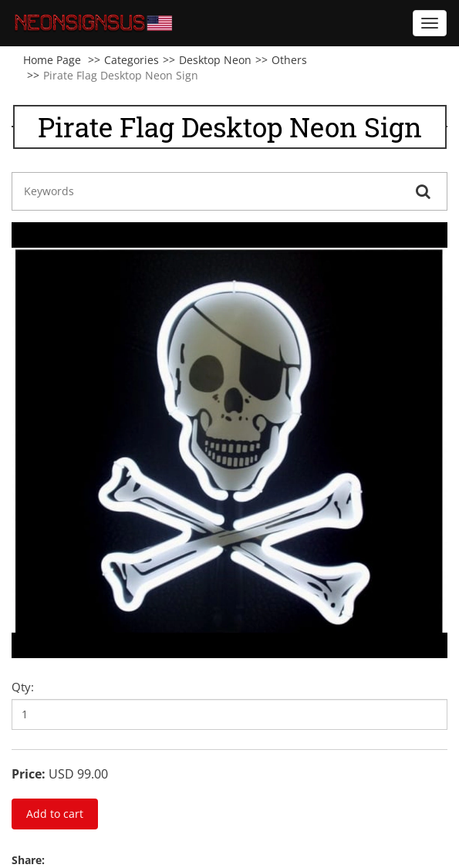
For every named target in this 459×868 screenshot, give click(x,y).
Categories (132, 60)
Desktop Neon (215, 60)
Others (289, 60)
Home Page (52, 60)
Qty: (23, 687)
